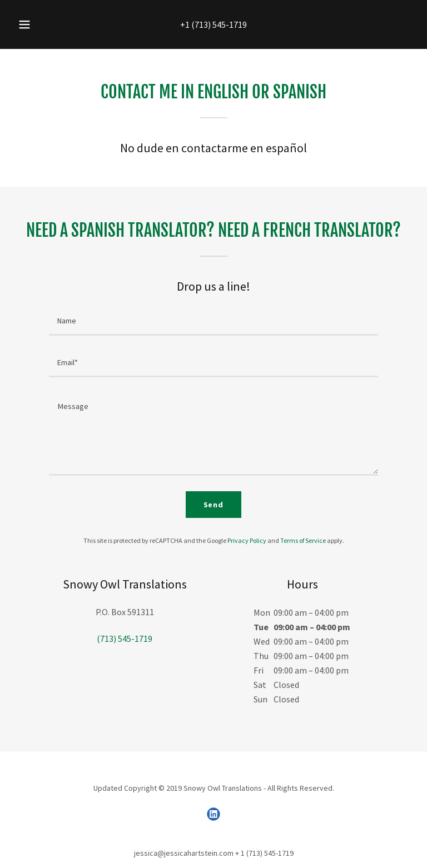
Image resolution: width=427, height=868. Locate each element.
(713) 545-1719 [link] (125, 638)
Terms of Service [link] (303, 540)
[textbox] (213, 321)
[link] (213, 814)
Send (214, 505)
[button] (31, 24)
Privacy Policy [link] (247, 540)
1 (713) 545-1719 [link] (216, 24)
